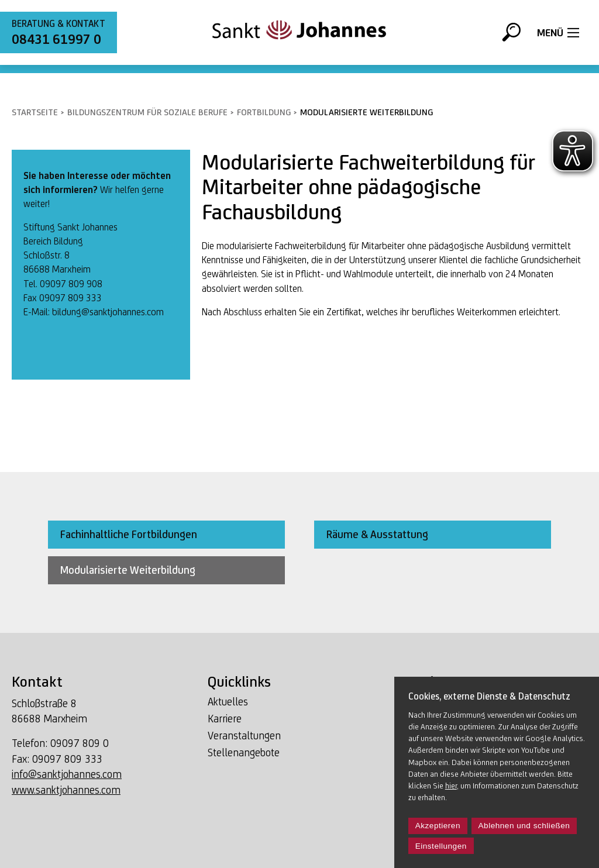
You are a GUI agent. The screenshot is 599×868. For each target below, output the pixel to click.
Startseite (35, 112)
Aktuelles (228, 702)
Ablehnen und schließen (524, 826)
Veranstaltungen (244, 736)
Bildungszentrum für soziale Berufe (147, 112)
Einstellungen (441, 846)
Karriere (225, 719)
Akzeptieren (438, 826)
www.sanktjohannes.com (66, 790)
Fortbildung (264, 112)
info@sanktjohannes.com (67, 774)
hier (451, 786)
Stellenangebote (244, 752)
